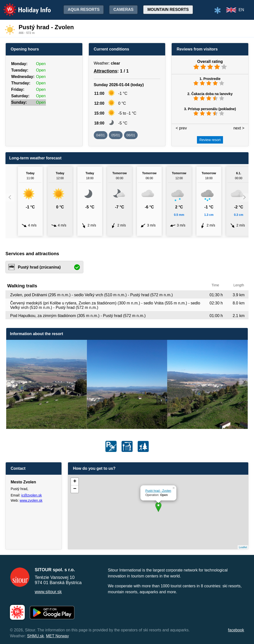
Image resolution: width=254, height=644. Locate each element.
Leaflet (243, 547)
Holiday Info (22, 6)
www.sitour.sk (48, 592)
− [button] (75, 489)
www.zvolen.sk (31, 500)
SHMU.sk (35, 636)
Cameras (123, 10)
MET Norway (58, 636)
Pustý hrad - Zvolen (158, 491)
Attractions (106, 71)
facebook (236, 630)
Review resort (210, 140)
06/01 (131, 135)
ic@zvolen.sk (32, 495)
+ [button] (75, 482)
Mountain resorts (168, 10)
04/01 (101, 135)
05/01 (116, 135)
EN (241, 10)
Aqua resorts (84, 10)
